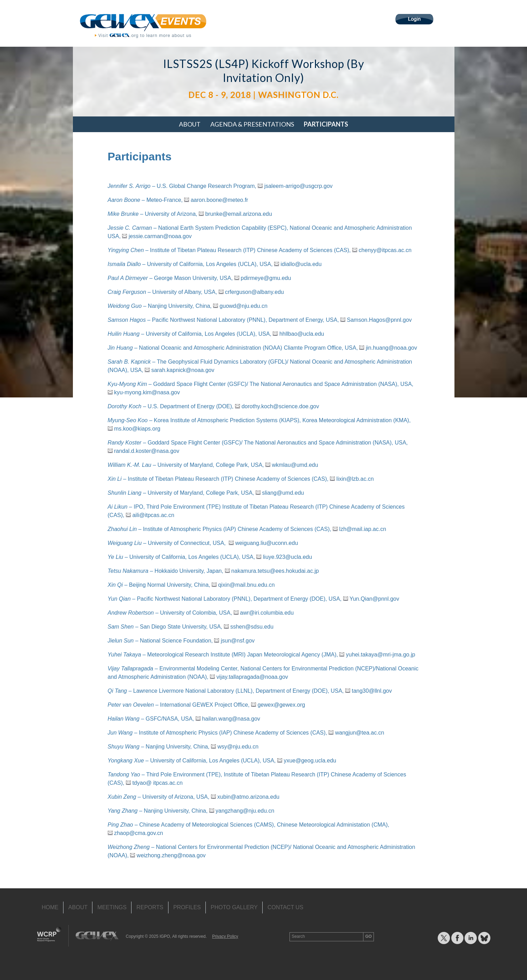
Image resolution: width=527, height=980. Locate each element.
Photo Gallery (234, 907)
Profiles (187, 907)
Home (50, 907)
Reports (150, 907)
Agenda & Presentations (252, 124)
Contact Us (285, 907)
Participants (326, 124)
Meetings (112, 907)
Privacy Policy (225, 936)
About (190, 124)
